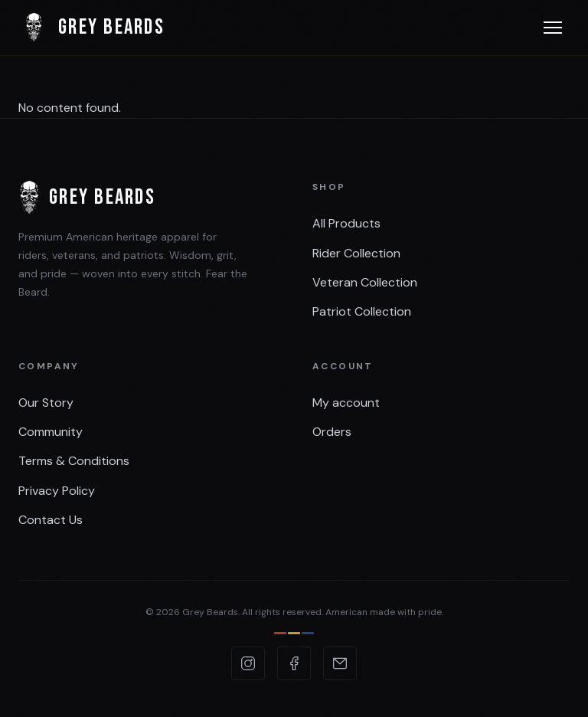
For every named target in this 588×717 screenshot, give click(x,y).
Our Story (46, 403)
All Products (346, 223)
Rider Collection (356, 253)
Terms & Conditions (74, 461)
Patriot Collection (362, 311)
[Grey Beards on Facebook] (294, 663)
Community (51, 432)
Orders (332, 432)
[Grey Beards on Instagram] (248, 663)
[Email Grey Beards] (340, 663)
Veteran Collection (365, 282)
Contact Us (51, 520)
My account (346, 403)
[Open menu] (553, 28)
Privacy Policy (57, 491)
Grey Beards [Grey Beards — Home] (91, 28)
